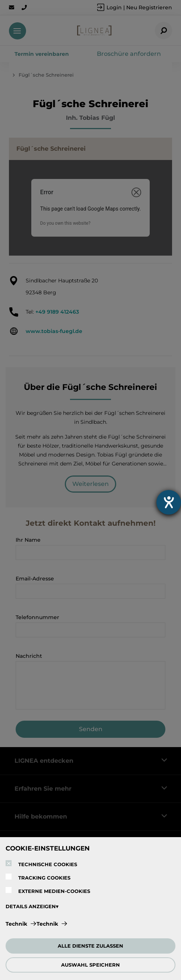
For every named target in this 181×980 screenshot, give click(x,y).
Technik (16, 924)
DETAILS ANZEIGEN (31, 906)
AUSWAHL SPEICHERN (90, 965)
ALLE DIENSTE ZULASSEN (90, 946)
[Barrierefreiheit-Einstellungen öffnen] (169, 502)
